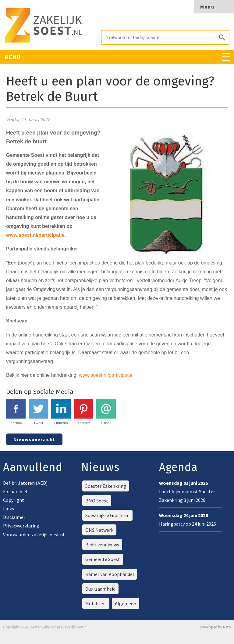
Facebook (16, 412)
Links (9, 509)
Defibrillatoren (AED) (25, 483)
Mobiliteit (96, 603)
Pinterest (83, 412)
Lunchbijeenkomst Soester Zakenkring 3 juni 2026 (187, 491)
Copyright (14, 500)
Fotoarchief (15, 491)
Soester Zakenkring (106, 486)
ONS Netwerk (99, 530)
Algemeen (126, 603)
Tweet (38, 412)
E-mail (106, 412)
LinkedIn (61, 412)
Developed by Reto (215, 627)
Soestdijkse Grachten (107, 515)
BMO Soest (97, 501)
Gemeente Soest (103, 559)
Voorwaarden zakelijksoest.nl (34, 534)
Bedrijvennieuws (102, 545)
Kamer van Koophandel (110, 574)
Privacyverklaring (21, 526)
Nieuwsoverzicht (34, 439)
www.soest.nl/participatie (106, 375)
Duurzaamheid (100, 589)
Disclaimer (14, 517)
